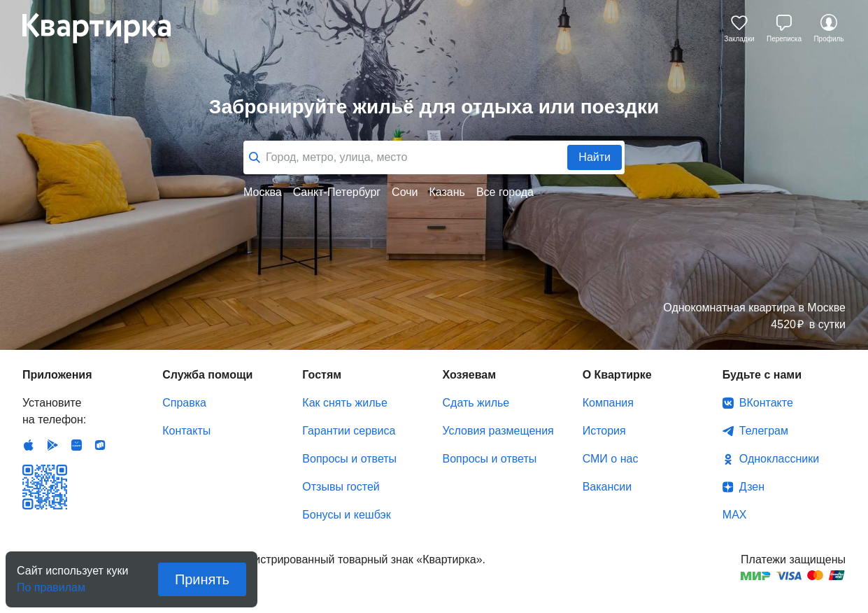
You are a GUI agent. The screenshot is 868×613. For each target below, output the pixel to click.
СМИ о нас (611, 459)
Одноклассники (779, 459)
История (604, 431)
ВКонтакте (766, 403)
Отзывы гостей (341, 487)
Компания (608, 403)
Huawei (76, 445)
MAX (735, 515)
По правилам (51, 583)
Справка (184, 403)
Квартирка (106, 28)
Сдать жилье (476, 403)
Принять (202, 579)
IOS (29, 445)
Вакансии (607, 487)
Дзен (752, 487)
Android (52, 445)
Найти (595, 157)
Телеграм (764, 431)
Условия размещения (498, 431)
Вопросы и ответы (349, 459)
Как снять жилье (344, 403)
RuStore (100, 445)
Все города (505, 192)
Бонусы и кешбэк (346, 515)
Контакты (186, 431)
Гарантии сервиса (349, 431)
